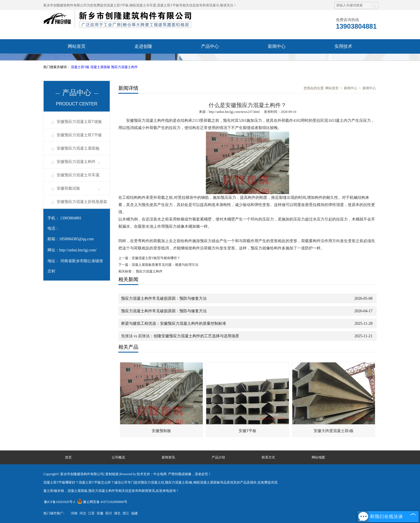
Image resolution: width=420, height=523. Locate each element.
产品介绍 (218, 457)
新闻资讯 (168, 457)
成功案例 (143, 61)
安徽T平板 (248, 431)
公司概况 (118, 457)
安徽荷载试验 (68, 188)
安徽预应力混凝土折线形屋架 (82, 202)
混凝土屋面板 (101, 67)
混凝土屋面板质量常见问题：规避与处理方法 (165, 265)
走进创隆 (143, 46)
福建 (134, 513)
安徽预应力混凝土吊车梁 (78, 175)
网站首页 (77, 46)
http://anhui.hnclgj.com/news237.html (234, 112)
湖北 (117, 513)
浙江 (126, 513)
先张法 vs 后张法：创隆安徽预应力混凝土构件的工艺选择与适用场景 (180, 336)
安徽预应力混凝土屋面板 (78, 148)
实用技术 (343, 46)
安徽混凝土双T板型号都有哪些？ (156, 258)
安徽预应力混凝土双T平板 (79, 135)
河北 (83, 513)
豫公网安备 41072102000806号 (102, 502)
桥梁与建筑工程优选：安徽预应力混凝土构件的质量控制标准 (174, 324)
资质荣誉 (77, 61)
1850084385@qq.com (77, 239)
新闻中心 (277, 46)
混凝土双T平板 (118, 5)
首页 (68, 457)
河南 (74, 513)
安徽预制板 (161, 431)
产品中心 (210, 46)
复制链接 (112, 474)
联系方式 (268, 457)
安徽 (100, 513)
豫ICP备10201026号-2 (60, 502)
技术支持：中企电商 (152, 474)
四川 (109, 513)
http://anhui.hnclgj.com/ (78, 250)
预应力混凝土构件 (124, 67)
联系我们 (210, 61)
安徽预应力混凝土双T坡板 (79, 122)
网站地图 (318, 457)
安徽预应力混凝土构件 (76, 162)
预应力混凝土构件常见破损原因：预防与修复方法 (164, 298)
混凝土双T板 (81, 67)
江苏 (91, 513)
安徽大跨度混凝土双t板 (334, 431)
